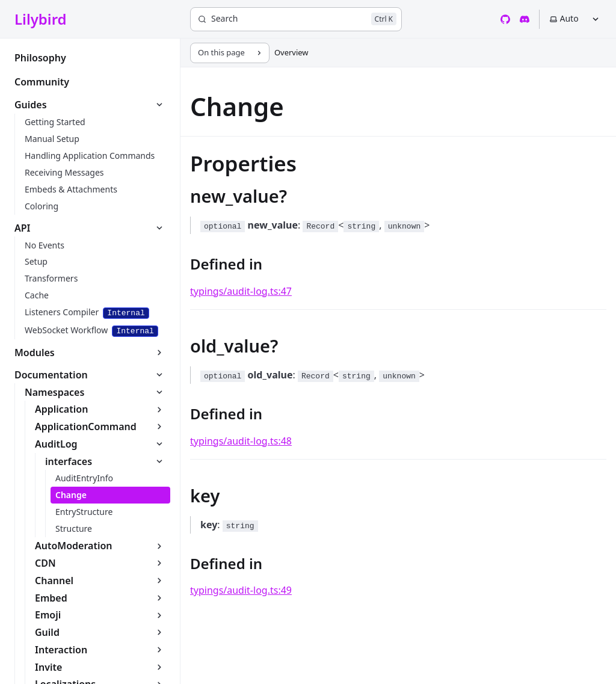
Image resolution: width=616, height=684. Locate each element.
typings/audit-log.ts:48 (241, 441)
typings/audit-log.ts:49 (241, 590)
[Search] (296, 19)
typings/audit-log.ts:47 (241, 291)
